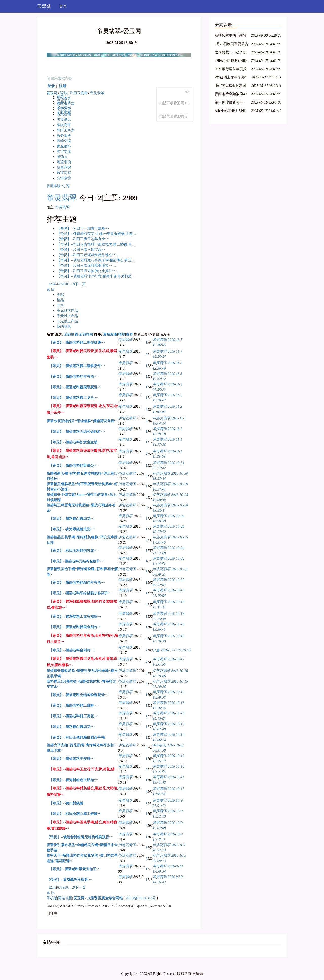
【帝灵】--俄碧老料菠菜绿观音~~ (75, 387)
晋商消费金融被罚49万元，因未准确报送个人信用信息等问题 (231, 95)
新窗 (50, 334)
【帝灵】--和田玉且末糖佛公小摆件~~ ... (88, 271)
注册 (63, 86)
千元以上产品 (67, 316)
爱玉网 (52, 93)
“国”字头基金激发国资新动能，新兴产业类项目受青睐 (231, 86)
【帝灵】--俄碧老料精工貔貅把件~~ (77, 366)
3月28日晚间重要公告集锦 (231, 45)
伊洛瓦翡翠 (127, 418)
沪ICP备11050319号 (141, 898)
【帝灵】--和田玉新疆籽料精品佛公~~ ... (88, 255)
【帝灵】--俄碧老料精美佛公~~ (73, 466)
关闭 (188, 92)
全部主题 (71, 334)
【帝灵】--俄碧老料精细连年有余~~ (77, 583)
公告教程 (64, 178)
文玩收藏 (64, 109)
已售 (60, 305)
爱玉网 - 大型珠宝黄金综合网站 (98, 898)
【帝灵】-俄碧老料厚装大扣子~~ (75, 869)
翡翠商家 (64, 167)
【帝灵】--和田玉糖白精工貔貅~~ (75, 814)
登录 (51, 86)
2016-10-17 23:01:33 (176, 650)
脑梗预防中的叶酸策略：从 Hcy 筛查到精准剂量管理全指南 (231, 36)
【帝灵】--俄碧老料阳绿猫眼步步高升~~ (80, 593)
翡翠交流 (64, 141)
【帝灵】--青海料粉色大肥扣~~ (73, 780)
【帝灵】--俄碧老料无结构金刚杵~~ (77, 432)
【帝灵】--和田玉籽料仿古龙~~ (73, 551)
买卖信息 (64, 120)
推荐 (129, 334)
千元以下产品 (67, 311)
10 (66, 284)
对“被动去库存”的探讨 (230, 78)
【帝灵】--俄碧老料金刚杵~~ (72, 650)
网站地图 (65, 898)
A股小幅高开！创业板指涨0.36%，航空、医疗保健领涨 (232, 111)
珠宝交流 (64, 151)
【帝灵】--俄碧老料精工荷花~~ (73, 716)
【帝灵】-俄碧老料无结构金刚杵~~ (76, 561)
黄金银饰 (64, 146)
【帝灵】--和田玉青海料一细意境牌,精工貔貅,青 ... (96, 244)
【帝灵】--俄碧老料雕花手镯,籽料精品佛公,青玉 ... (96, 260)
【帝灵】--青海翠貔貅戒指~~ (72, 529)
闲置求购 (64, 162)
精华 (121, 334)
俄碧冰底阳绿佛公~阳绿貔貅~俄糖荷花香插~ (81, 421)
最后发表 (110, 334)
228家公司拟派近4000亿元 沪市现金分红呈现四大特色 (231, 61)
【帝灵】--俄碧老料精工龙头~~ (73, 398)
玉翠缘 (44, 6)
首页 (63, 6)
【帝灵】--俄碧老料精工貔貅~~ (73, 706)
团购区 (62, 157)
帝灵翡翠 (97, 93)
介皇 (156, 650)
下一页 (80, 284)
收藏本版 (54, 186)
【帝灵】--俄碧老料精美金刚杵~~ (75, 627)
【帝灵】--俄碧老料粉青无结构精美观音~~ (80, 837)
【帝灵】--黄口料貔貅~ (67, 803)
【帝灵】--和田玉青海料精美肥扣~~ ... (86, 266)
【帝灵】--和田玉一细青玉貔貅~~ (83, 228)
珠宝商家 (64, 173)
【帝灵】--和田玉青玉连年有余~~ (83, 239)
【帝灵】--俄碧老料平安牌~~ (72, 759)
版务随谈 (64, 136)
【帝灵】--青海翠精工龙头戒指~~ (75, 616)
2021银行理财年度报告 (231, 70)
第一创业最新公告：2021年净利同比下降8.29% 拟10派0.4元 (231, 103)
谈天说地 (64, 114)
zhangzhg (159, 745)
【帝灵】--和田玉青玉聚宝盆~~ (81, 250)
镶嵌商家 (64, 125)
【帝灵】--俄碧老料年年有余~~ (73, 376)
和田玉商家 (79, 93)
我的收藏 (64, 327)
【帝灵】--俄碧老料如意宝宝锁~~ (75, 442)
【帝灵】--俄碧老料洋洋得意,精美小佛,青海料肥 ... (96, 276)
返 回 (51, 289)
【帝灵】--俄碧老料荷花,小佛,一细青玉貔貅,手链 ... (96, 234)
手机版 (52, 898)
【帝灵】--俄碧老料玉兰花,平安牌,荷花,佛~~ (84, 769)
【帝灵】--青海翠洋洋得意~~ (69, 880)
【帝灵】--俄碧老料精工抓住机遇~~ (77, 343)
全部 (60, 295)
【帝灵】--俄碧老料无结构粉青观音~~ (79, 695)
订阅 (66, 186)
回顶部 (52, 914)
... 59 (71, 284)
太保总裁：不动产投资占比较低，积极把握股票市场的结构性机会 (231, 53)
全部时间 (86, 334)
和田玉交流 (66, 104)
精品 (60, 300)
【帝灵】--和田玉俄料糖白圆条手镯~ (78, 737)
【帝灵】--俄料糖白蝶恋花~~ (72, 519)
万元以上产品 (67, 321)
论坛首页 (64, 98)
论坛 (64, 93)
